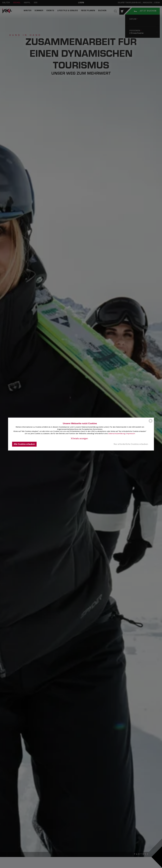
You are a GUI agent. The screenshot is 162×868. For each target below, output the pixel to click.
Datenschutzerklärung (117, 434)
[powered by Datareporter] (151, 423)
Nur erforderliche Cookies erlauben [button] (131, 444)
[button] (79, 439)
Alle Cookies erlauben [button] (24, 444)
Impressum (131, 434)
